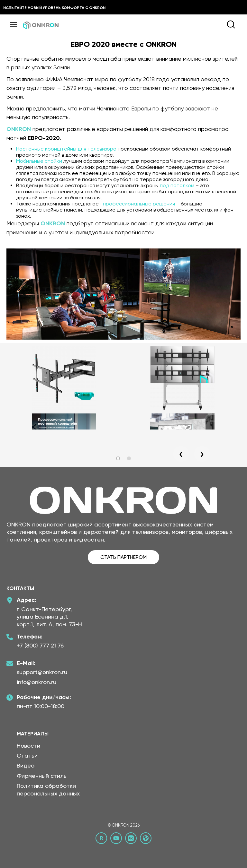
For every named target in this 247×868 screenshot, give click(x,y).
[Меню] (14, 24)
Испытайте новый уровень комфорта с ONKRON (54, 8)
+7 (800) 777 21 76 (40, 645)
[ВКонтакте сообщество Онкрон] (131, 838)
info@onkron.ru (37, 682)
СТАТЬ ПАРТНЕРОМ (123, 557)
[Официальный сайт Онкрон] (146, 838)
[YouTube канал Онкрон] (116, 838)
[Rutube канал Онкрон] (101, 838)
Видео (26, 765)
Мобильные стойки (39, 161)
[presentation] (181, 454)
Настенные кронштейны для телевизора (66, 149)
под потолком (177, 185)
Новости (28, 746)
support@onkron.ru (42, 672)
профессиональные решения (139, 204)
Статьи (27, 755)
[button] (118, 458)
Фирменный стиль (42, 776)
